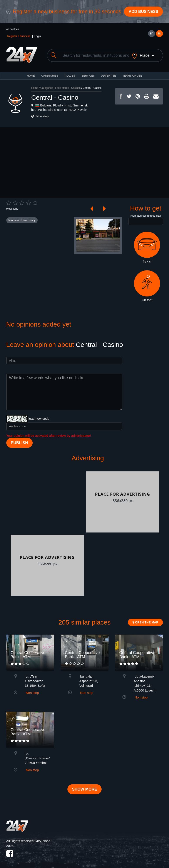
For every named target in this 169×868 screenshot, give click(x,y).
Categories (47, 88)
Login (38, 36)
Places (70, 76)
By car (147, 247)
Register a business (19, 36)
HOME (31, 76)
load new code (39, 419)
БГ (152, 34)
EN (159, 34)
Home (35, 88)
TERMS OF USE (132, 76)
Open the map (145, 622)
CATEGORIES (50, 76)
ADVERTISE (109, 76)
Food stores (62, 88)
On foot (147, 286)
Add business (143, 12)
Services (88, 76)
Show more (84, 789)
